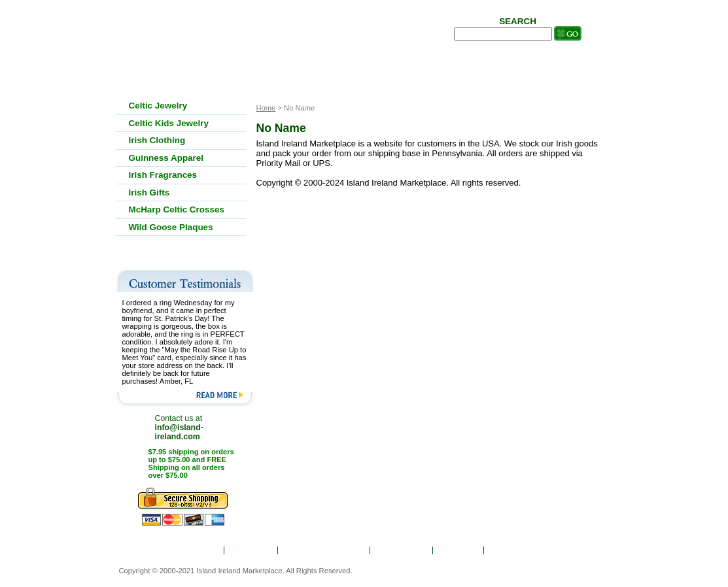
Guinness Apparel (166, 158)
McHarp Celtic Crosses (177, 210)
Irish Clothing (157, 140)
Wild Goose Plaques (171, 227)
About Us (252, 550)
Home (204, 550)
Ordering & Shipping (325, 550)
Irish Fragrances (163, 175)
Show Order (402, 550)
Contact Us (514, 550)
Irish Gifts (149, 193)
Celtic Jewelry (158, 106)
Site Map (459, 550)
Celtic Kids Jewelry (169, 123)
